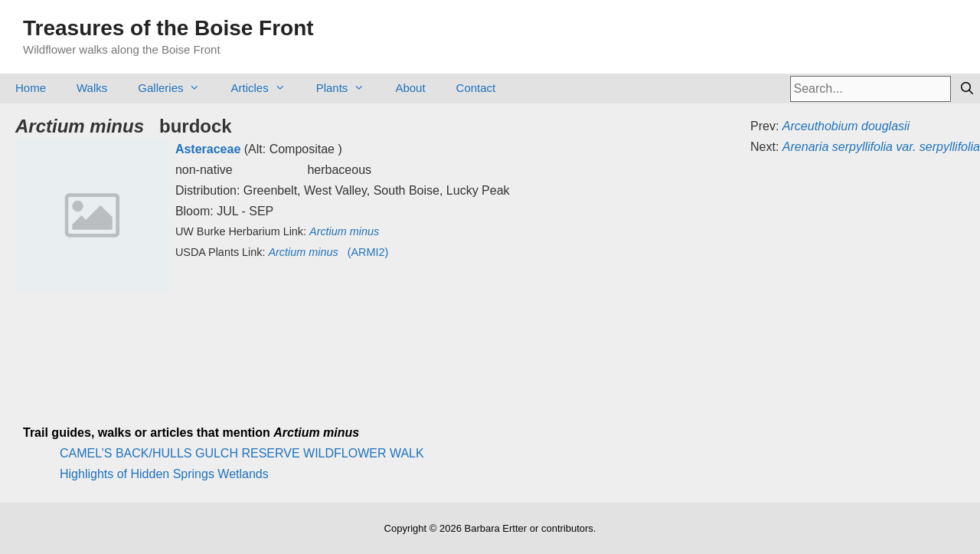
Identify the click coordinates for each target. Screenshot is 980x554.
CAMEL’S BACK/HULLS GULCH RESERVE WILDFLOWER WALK (242, 453)
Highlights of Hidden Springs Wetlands (164, 474)
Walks (92, 88)
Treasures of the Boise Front (168, 28)
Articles (265, 88)
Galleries (176, 88)
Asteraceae (208, 149)
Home (31, 88)
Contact (476, 88)
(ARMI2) (328, 252)
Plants (348, 88)
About (410, 88)
